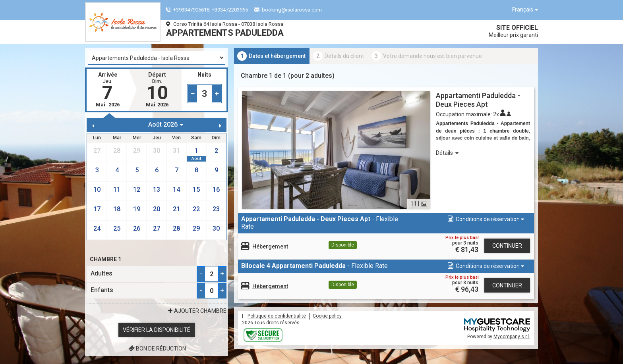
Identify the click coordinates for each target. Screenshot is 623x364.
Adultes (102, 273)
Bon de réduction (157, 349)
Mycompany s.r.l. (512, 337)
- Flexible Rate (320, 223)
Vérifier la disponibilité (157, 330)
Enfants (102, 290)
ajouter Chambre (196, 311)
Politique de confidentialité (277, 316)
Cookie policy (327, 316)
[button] (485, 219)
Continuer (507, 246)
